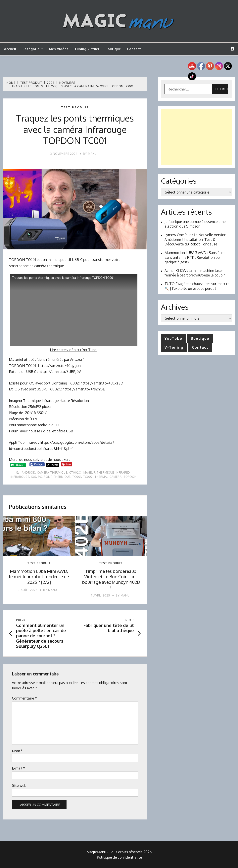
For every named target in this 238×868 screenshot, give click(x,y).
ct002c (75, 472)
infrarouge (20, 477)
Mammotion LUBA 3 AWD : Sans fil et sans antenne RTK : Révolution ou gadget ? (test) (195, 257)
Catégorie (31, 49)
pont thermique (57, 477)
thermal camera (108, 477)
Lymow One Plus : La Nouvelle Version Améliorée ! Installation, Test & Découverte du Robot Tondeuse (195, 239)
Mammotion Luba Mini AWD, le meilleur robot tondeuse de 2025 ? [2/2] (39, 577)
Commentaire (24, 698)
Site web (19, 785)
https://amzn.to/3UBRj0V (60, 372)
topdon (130, 477)
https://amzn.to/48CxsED (102, 383)
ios (34, 477)
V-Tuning (174, 347)
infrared (123, 472)
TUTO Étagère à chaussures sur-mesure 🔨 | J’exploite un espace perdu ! (197, 286)
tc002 (88, 477)
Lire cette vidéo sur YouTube (73, 350)
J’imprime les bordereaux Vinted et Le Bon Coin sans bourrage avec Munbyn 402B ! (111, 579)
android (28, 472)
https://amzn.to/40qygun (59, 366)
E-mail (19, 768)
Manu (92, 154)
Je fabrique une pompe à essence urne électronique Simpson (195, 224)
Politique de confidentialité (119, 857)
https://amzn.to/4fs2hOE (84, 389)
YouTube (173, 338)
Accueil (10, 49)
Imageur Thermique (98, 472)
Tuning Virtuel (87, 49)
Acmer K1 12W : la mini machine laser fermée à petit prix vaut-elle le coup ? (195, 273)
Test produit (75, 107)
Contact (134, 49)
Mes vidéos (59, 49)
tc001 (77, 477)
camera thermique (52, 472)
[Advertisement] (196, 137)
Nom (17, 751)
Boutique (113, 49)
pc (40, 477)
